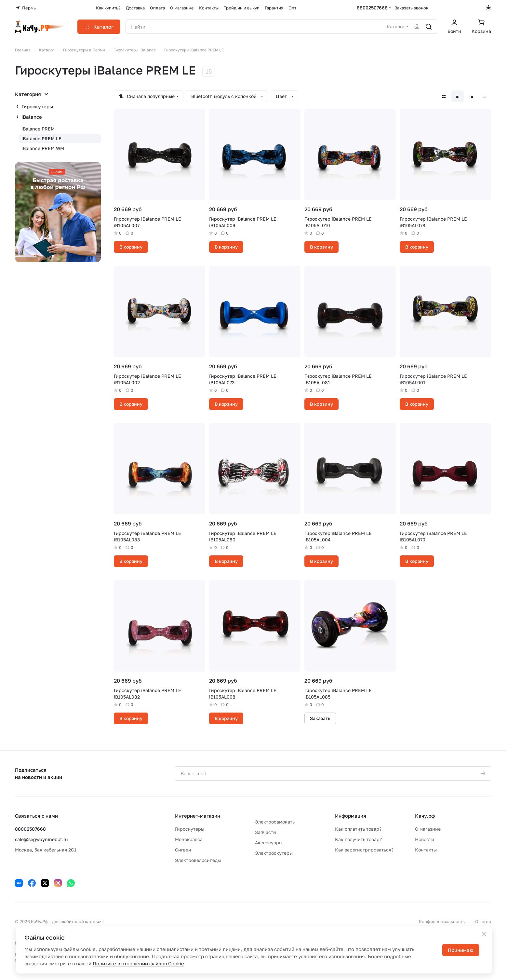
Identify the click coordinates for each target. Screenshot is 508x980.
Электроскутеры (274, 853)
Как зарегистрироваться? (364, 850)
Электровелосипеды (198, 860)
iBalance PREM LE (41, 138)
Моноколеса (189, 839)
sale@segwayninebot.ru (41, 839)
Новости (425, 839)
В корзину (131, 247)
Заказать (320, 718)
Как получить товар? (358, 839)
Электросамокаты (275, 822)
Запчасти (266, 832)
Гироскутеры (37, 106)
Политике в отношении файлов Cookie (138, 963)
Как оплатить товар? (358, 829)
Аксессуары (269, 843)
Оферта (483, 921)
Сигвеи (183, 850)
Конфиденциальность (442, 921)
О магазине (428, 829)
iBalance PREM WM (43, 148)
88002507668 (372, 8)
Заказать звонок (411, 8)
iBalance (32, 117)
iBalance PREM (38, 129)
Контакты (426, 850)
